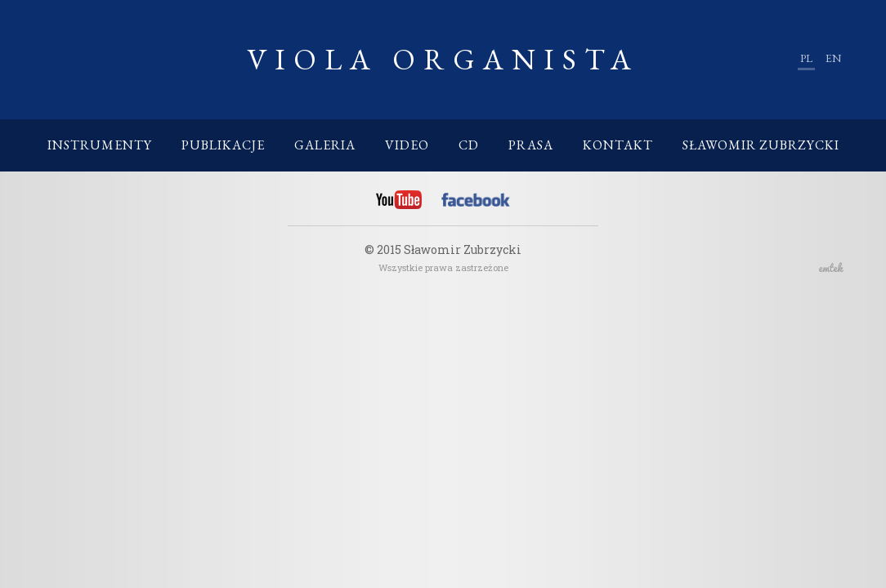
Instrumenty (100, 145)
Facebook (476, 203)
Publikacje (223, 145)
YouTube (399, 200)
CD (469, 145)
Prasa (531, 145)
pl (806, 58)
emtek (831, 267)
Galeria (325, 145)
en (833, 58)
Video (407, 145)
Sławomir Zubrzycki (761, 145)
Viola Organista (443, 59)
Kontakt (618, 145)
